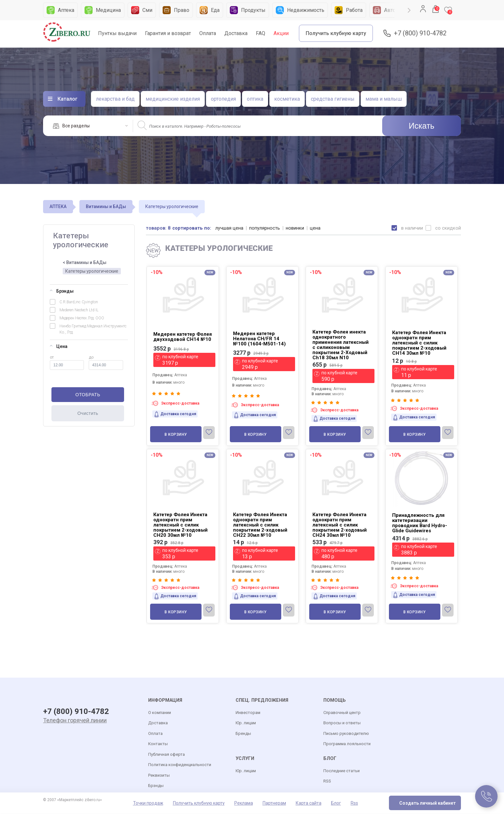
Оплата (208, 33)
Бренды (243, 734)
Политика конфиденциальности (180, 765)
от (67, 362)
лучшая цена (230, 228)
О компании (160, 713)
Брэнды (62, 291)
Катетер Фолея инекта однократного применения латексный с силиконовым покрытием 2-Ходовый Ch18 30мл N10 (341, 345)
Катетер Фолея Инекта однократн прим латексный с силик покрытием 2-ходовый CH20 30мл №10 (180, 525)
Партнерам (274, 803)
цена (315, 228)
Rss (354, 803)
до (106, 362)
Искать (422, 126)
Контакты (158, 744)
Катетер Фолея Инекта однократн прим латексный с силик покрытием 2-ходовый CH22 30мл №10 (260, 525)
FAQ (261, 33)
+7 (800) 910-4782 (420, 33)
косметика (287, 99)
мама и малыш (384, 99)
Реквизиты (159, 776)
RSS (327, 781)
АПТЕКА (58, 206)
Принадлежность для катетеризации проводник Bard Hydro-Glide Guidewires (420, 523)
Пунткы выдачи (117, 33)
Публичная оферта (166, 755)
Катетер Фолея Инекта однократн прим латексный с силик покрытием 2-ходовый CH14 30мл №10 (419, 343)
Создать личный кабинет (428, 803)
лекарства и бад (115, 99)
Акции (281, 33)
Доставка (236, 33)
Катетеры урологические (92, 271)
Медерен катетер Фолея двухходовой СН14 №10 (183, 337)
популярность (265, 228)
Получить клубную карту (336, 33)
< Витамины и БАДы (85, 262)
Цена (59, 346)
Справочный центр (342, 713)
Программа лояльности (347, 744)
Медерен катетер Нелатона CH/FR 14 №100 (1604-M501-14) (259, 339)
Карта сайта (309, 803)
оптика (255, 99)
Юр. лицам (246, 723)
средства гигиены (333, 99)
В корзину (176, 434)
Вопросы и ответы (342, 723)
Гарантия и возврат (168, 33)
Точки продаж (148, 803)
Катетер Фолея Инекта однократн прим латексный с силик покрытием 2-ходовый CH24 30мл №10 (340, 525)
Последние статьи (342, 771)
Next (409, 10)
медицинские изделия (173, 99)
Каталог (67, 99)
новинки (295, 228)
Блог (336, 803)
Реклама (244, 803)
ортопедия (223, 99)
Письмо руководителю (346, 734)
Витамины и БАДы (106, 206)
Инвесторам (248, 713)
